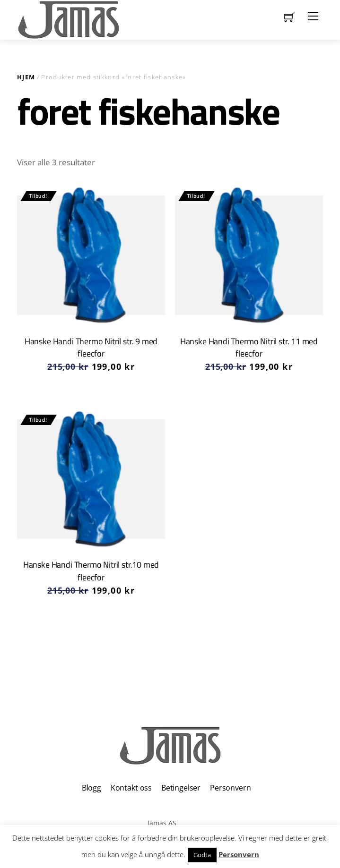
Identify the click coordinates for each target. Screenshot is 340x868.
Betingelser (181, 788)
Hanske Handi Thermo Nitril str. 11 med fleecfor (249, 347)
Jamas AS (162, 823)
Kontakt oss (131, 788)
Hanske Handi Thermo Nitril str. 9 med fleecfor (91, 347)
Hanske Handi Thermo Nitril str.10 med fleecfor (91, 571)
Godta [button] (202, 855)
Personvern (230, 788)
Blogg (92, 788)
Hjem (26, 77)
